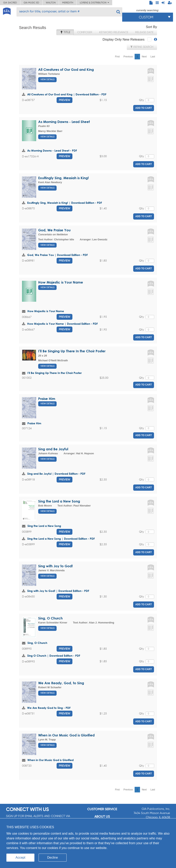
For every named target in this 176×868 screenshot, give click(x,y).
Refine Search (142, 47)
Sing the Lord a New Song (59, 501)
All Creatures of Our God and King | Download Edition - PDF (67, 94)
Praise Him (47, 399)
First (117, 57)
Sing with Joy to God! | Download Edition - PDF (58, 591)
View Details (47, 79)
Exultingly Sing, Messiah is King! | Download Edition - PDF (65, 203)
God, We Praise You (54, 230)
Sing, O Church (50, 618)
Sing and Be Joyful (53, 449)
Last (153, 57)
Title (65, 32)
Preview (64, 100)
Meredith (68, 3)
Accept (20, 858)
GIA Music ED (31, 3)
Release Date (144, 32)
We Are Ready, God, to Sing (61, 683)
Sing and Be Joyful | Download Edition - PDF (56, 474)
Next (144, 57)
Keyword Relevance (114, 32)
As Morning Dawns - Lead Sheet (64, 122)
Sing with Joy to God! (55, 566)
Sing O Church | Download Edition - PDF (54, 656)
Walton (51, 3)
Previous (128, 57)
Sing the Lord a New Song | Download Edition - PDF (61, 539)
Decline (52, 858)
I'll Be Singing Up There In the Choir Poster (72, 351)
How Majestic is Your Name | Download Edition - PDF (62, 324)
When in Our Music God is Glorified (66, 735)
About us (102, 817)
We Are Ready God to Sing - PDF (49, 708)
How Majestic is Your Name (61, 282)
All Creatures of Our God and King (66, 69)
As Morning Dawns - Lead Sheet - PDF (52, 150)
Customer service (102, 809)
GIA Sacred (10, 3)
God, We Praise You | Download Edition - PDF (57, 255)
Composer (85, 32)
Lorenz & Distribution (94, 3)
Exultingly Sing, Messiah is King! (63, 178)
